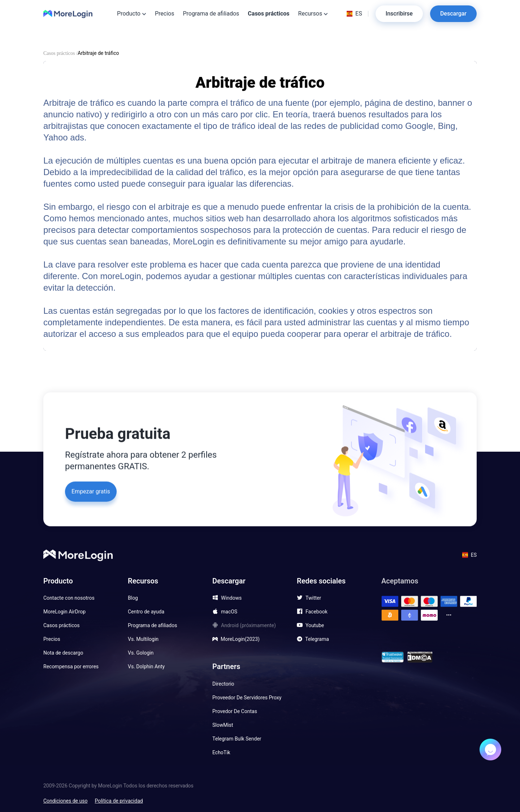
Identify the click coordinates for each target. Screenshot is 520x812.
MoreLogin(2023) (240, 639)
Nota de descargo (63, 653)
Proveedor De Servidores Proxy (247, 698)
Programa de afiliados (211, 14)
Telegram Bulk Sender (237, 739)
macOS (229, 612)
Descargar (453, 14)
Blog (133, 598)
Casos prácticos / (60, 53)
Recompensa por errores (71, 666)
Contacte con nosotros (69, 598)
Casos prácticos (268, 12)
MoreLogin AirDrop (64, 612)
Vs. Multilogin (143, 639)
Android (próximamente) (248, 625)
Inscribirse (399, 14)
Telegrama (317, 639)
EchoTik (221, 752)
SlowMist (223, 725)
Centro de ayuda (146, 612)
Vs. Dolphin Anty (146, 666)
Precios (165, 14)
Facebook (317, 612)
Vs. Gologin (141, 653)
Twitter (313, 598)
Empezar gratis (91, 490)
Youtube (315, 625)
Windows (231, 598)
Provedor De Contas (235, 711)
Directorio (223, 684)
